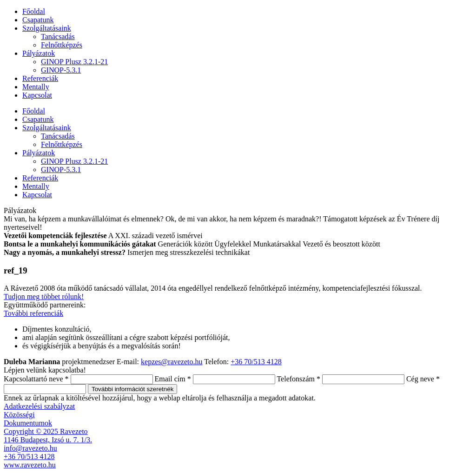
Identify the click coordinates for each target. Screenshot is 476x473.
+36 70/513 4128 (256, 362)
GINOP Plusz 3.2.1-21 (74, 62)
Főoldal (34, 11)
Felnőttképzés (62, 45)
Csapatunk (38, 20)
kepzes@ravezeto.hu (172, 362)
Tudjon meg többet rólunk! (44, 296)
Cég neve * (423, 379)
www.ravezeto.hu (30, 465)
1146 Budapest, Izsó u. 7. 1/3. (48, 440)
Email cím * (173, 379)
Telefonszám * (298, 379)
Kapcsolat (37, 95)
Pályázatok (39, 53)
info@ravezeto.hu (30, 448)
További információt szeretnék (132, 389)
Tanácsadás (58, 37)
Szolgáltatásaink (47, 28)
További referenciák (33, 313)
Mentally (36, 87)
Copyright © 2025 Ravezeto (46, 431)
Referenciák (40, 78)
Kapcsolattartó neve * (36, 379)
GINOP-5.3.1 (61, 70)
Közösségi (19, 415)
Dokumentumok (28, 423)
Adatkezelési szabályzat (39, 406)
